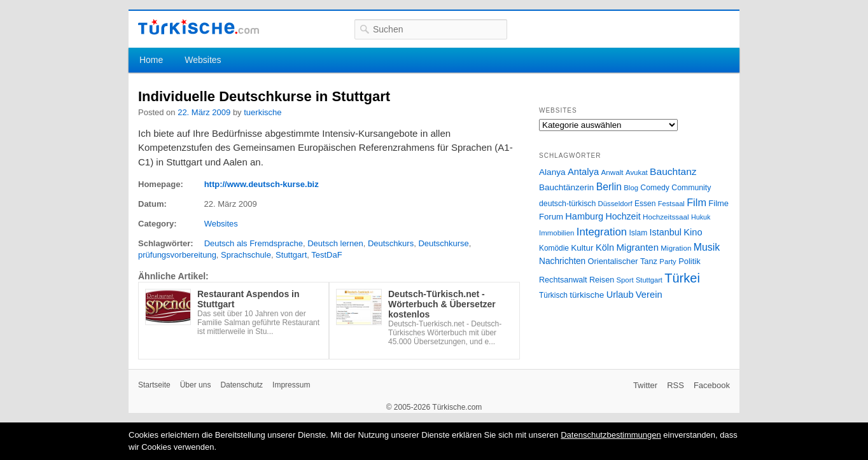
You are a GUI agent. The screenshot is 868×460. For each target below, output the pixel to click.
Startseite (154, 385)
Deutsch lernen (335, 243)
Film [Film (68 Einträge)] (696, 202)
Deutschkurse (443, 243)
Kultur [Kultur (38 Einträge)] (582, 248)
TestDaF (326, 255)
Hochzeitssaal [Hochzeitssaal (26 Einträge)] (666, 217)
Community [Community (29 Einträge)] (691, 188)
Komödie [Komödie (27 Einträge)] (554, 248)
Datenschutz (241, 385)
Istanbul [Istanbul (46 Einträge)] (666, 232)
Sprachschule (246, 255)
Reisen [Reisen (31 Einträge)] (602, 280)
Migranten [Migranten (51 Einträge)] (637, 247)
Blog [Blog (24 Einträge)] (631, 188)
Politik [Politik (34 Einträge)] (689, 261)
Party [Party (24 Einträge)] (668, 261)
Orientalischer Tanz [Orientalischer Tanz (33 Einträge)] (623, 261)
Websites (203, 60)
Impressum (291, 385)
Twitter (645, 385)
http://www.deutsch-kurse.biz (262, 184)
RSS (675, 385)
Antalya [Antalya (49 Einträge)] (583, 172)
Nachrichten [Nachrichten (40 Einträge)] (562, 261)
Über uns (196, 385)
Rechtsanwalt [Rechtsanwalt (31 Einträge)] (563, 280)
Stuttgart (291, 255)
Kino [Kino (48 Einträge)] (693, 232)
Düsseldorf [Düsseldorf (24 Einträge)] (615, 204)
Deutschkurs (391, 243)
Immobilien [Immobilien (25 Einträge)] (556, 233)
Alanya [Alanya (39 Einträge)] (552, 172)
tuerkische (262, 112)
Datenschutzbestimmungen (611, 435)
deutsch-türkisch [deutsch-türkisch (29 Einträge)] (567, 204)
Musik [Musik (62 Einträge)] (707, 247)
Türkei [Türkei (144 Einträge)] (682, 278)
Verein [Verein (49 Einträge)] (649, 295)
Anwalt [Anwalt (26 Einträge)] (612, 172)
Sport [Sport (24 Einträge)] (625, 280)
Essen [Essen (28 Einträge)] (645, 204)
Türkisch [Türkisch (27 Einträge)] (553, 295)
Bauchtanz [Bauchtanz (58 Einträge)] (673, 171)
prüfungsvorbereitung (177, 255)
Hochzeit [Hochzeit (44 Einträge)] (623, 216)
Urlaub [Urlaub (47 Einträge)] (620, 295)
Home (151, 60)
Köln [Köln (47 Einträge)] (605, 247)
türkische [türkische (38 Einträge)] (587, 295)
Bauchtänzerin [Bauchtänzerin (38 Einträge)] (566, 187)
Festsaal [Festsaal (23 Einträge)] (671, 204)
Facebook (712, 385)
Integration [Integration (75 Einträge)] (602, 232)
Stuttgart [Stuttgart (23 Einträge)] (649, 280)
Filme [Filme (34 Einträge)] (718, 203)
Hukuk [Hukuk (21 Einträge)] (701, 217)
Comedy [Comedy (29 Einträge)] (655, 188)
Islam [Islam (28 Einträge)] (638, 233)
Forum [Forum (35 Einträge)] (551, 217)
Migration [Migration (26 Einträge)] (676, 248)
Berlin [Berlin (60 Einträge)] (609, 187)
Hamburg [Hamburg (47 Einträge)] (584, 216)
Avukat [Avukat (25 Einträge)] (637, 172)
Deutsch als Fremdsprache (254, 243)
